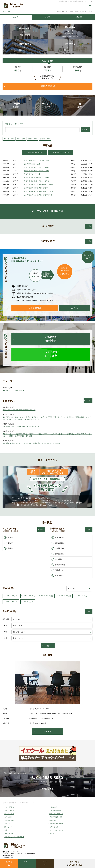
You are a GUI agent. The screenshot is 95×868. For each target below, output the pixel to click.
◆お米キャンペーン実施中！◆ (13, 390)
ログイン (8, 824)
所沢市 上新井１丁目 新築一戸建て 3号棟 (38, 195)
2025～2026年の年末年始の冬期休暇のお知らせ (19, 410)
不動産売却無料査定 (56, 824)
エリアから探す (9, 139)
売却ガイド (8, 830)
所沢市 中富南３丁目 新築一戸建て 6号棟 (39, 185)
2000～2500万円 (47, 596)
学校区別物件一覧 (56, 817)
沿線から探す (21, 139)
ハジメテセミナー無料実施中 (14, 837)
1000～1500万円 (11, 596)
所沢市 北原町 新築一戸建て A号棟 (36, 167)
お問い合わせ (54, 827)
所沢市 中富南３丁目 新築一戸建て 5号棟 (39, 191)
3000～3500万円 (83, 596)
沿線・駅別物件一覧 (56, 814)
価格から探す (33, 139)
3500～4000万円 (11, 602)
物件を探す (8, 817)
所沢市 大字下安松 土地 (32, 164)
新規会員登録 (9, 820)
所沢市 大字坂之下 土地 (32, 174)
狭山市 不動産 (9, 814)
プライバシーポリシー (57, 830)
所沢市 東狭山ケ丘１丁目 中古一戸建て (37, 160)
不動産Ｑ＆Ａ (9, 834)
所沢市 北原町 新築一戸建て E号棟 (36, 171)
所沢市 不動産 (7, 11)
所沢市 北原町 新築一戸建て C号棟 (36, 181)
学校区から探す (45, 139)
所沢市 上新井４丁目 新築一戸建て (36, 188)
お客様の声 (53, 807)
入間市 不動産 (9, 810)
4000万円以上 (28, 602)
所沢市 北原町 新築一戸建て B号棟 (36, 178)
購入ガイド (8, 827)
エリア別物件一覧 (56, 810)
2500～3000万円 (65, 596)
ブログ (52, 834)
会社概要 (53, 820)
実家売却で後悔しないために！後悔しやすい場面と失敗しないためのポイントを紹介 (32, 443)
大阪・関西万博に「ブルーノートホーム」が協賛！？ (21, 427)
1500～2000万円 (29, 596)
